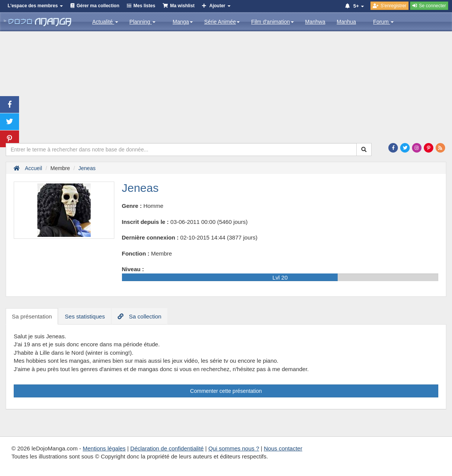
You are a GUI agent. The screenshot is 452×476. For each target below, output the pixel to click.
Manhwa (315, 22)
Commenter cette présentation (226, 391)
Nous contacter (283, 448)
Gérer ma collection (98, 6)
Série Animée (222, 22)
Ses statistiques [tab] (85, 316)
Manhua (347, 22)
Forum (383, 22)
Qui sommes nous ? (234, 448)
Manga (183, 22)
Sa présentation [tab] (32, 316)
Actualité (105, 22)
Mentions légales (104, 448)
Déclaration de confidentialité (167, 448)
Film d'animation (272, 22)
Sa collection (139, 316)
